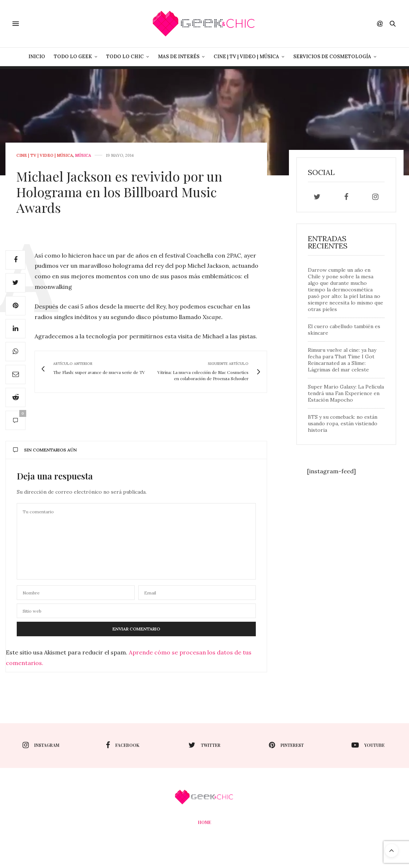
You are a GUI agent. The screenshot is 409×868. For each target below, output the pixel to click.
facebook (123, 745)
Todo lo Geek (73, 57)
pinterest (286, 745)
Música (83, 156)
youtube (368, 745)
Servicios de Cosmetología (332, 57)
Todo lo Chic (125, 57)
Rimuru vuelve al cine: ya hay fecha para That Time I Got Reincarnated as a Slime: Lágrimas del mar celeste (342, 360)
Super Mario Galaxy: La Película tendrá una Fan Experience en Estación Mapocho (346, 393)
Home (204, 822)
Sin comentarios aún (45, 450)
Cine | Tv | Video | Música (246, 57)
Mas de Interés (179, 57)
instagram (41, 745)
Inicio (37, 57)
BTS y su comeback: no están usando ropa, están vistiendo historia (343, 423)
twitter (204, 745)
